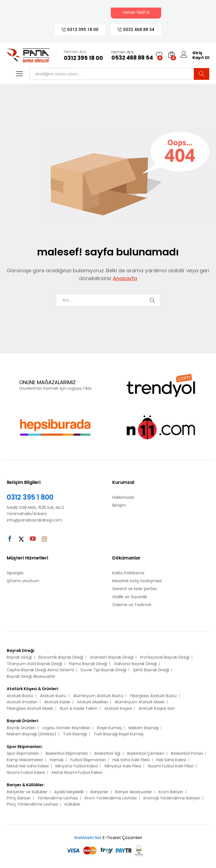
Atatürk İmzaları (22, 702)
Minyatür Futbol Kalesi (77, 766)
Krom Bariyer (171, 792)
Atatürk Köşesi (118, 708)
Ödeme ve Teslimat (132, 605)
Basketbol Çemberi (146, 753)
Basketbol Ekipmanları (67, 753)
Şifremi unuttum (23, 581)
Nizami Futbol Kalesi (26, 772)
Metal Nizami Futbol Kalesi (77, 772)
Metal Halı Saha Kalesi (28, 766)
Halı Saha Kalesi (171, 760)
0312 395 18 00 (83, 58)
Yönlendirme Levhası (58, 798)
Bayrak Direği (19, 657)
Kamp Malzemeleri (25, 760)
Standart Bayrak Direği (112, 657)
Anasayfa (125, 278)
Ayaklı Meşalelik (69, 792)
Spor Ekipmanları (23, 753)
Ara (202, 74)
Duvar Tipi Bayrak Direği (103, 670)
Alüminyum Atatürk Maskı (140, 702)
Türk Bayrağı (75, 734)
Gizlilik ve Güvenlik (130, 597)
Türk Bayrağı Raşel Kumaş (119, 734)
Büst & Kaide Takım (79, 708)
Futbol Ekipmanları (88, 760)
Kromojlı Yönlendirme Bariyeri (172, 798)
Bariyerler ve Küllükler (27, 792)
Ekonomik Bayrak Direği (61, 657)
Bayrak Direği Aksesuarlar (31, 676)
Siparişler (15, 573)
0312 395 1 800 (30, 497)
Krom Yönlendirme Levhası (111, 798)
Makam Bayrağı (144, 728)
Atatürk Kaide (57, 702)
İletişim (119, 505)
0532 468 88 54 (132, 58)
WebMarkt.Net (88, 838)
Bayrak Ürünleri (21, 728)
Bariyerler (100, 792)
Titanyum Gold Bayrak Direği (34, 664)
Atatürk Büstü (20, 696)
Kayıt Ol (201, 58)
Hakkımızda (123, 497)
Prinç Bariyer (19, 798)
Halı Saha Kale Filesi (131, 760)
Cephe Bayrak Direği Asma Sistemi (40, 670)
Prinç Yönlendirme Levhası (32, 804)
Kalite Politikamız (128, 573)
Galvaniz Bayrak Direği (135, 664)
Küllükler (73, 804)
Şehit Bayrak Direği (151, 670)
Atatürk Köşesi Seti (157, 708)
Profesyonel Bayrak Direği (165, 657)
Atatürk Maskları (93, 702)
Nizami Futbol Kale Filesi (171, 766)
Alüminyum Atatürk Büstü (98, 696)
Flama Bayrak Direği (88, 664)
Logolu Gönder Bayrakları (66, 728)
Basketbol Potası (187, 753)
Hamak (57, 760)
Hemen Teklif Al (136, 12)
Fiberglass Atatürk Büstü (153, 696)
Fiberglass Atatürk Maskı (30, 708)
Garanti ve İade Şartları (135, 589)
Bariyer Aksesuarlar (134, 792)
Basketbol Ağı (107, 753)
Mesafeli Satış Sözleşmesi (137, 581)
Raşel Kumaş (109, 728)
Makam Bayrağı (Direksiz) (31, 734)
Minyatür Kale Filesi (123, 766)
